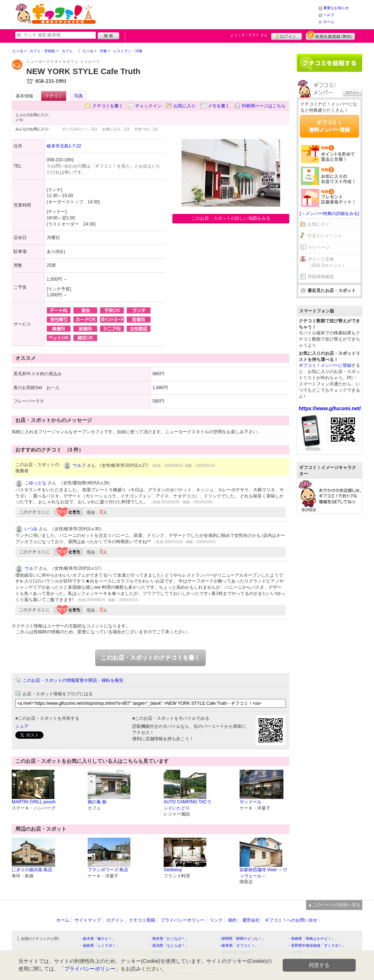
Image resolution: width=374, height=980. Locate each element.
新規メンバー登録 (330, 35)
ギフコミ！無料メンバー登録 (329, 126)
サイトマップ (88, 920)
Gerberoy (173, 870)
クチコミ (54, 96)
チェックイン (148, 106)
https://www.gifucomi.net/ (330, 408)
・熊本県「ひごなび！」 (169, 939)
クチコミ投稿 (142, 920)
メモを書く (219, 106)
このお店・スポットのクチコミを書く (150, 658)
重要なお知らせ (336, 8)
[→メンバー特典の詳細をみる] (330, 214)
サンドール (251, 802)
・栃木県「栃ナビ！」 (98, 939)
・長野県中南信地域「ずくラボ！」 (317, 946)
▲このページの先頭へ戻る (334, 905)
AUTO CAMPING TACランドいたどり (188, 805)
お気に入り (184, 106)
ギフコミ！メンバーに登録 (325, 365)
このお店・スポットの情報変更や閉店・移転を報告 (73, 680)
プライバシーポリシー (183, 920)
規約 (232, 920)
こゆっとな (35, 483)
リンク (216, 920)
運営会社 (251, 920)
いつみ (31, 529)
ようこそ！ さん (249, 35)
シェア (22, 726)
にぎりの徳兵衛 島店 (32, 870)
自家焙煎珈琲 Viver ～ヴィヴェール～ (263, 873)
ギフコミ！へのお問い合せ (291, 920)
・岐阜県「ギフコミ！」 (238, 946)
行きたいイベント (325, 236)
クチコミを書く (108, 106)
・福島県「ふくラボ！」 (99, 946)
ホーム (329, 22)
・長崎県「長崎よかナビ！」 (311, 939)
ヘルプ (329, 15)
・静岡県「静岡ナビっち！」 (242, 939)
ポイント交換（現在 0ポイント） (327, 262)
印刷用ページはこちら (264, 106)
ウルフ (79, 465)
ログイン (287, 35)
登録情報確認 (321, 277)
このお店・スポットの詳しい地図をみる (231, 218)
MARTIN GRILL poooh (34, 802)
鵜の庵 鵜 (97, 802)
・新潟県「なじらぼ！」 (169, 946)
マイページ (318, 247)
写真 (79, 96)
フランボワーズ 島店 (108, 870)
